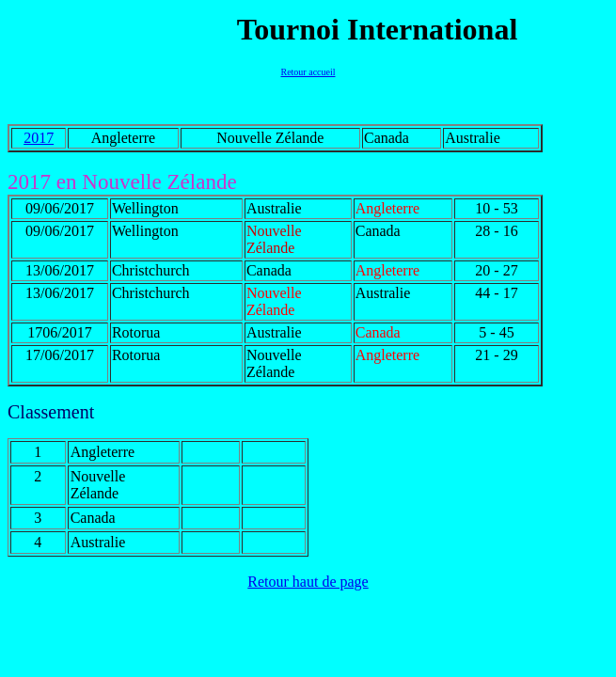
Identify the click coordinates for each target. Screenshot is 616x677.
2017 (39, 138)
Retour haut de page (308, 582)
